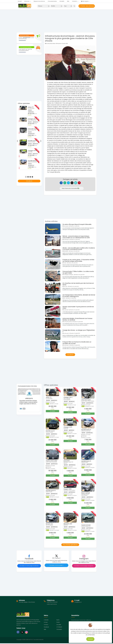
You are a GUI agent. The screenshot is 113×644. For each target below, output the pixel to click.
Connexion (59, 630)
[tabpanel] (29, 138)
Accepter (90, 639)
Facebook (46, 628)
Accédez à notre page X (57, 566)
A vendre (46, 621)
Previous (18, 141)
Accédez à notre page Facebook (29, 566)
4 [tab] (32, 177)
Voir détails (52, 412)
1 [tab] (26, 177)
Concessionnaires (52, 1)
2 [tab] (28, 177)
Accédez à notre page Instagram (84, 566)
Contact (46, 625)
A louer (46, 623)
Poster (58, 623)
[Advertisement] (56, 21)
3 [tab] (30, 177)
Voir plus (29, 181)
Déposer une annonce (39, 1)
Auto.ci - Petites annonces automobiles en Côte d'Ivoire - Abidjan (25, 6)
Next (40, 141)
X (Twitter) (59, 628)
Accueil (20, 1)
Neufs (58, 621)
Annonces (27, 1)
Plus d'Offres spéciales (70, 545)
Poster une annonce (87, 6)
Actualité (62, 1)
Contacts (74, 1)
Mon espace (85, 1)
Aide (68, 1)
